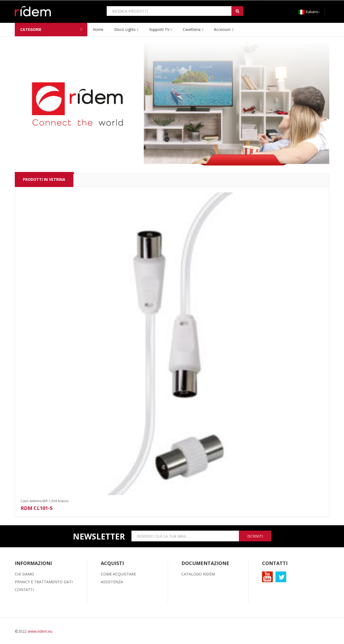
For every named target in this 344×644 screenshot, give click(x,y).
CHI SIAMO (24, 574)
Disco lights (125, 29)
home (98, 29)
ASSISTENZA (112, 582)
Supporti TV (159, 29)
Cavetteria (192, 29)
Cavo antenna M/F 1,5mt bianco (45, 501)
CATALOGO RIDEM (198, 574)
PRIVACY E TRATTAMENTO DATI (44, 582)
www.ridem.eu (40, 631)
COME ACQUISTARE (118, 574)
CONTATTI (24, 590)
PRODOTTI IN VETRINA (44, 179)
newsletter (99, 536)
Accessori (222, 29)
